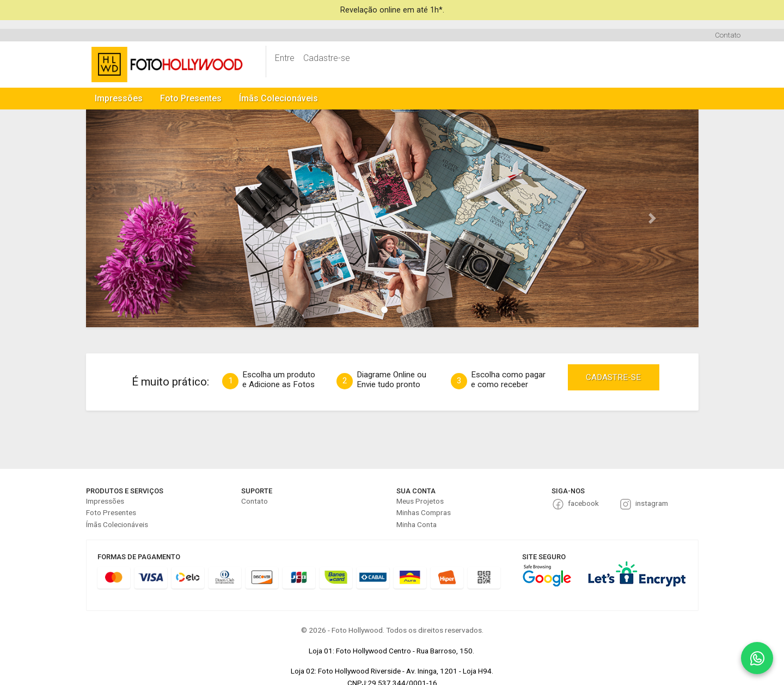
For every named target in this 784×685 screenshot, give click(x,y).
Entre (285, 58)
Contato (728, 35)
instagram (652, 503)
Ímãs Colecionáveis (278, 98)
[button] (132, 218)
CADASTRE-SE (613, 377)
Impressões (119, 98)
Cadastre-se (327, 58)
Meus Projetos (420, 501)
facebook (583, 503)
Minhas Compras (424, 512)
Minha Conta (416, 524)
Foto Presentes (191, 98)
